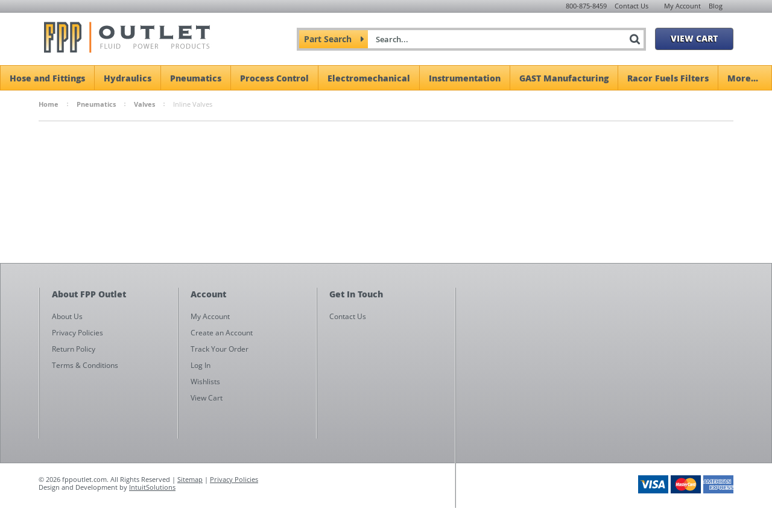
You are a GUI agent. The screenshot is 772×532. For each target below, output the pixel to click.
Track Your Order (220, 349)
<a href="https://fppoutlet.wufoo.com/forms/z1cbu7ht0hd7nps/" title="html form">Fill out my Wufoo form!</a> (600, 403)
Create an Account (222, 333)
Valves (144, 104)
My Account (682, 6)
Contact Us (631, 6)
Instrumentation (465, 78)
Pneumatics (196, 78)
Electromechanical (369, 78)
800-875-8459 (586, 6)
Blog (716, 6)
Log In (201, 365)
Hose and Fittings (47, 78)
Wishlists (205, 382)
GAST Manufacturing (564, 78)
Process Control (274, 78)
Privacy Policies (234, 479)
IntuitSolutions (152, 487)
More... (743, 78)
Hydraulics (128, 78)
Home (49, 104)
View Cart (694, 38)
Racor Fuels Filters (668, 78)
